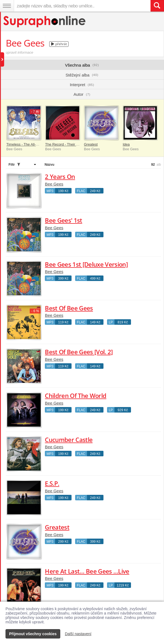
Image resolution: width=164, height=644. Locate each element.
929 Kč (123, 410)
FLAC (81, 191)
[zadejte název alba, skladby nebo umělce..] (82, 6)
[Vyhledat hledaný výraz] (157, 6)
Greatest (91, 144)
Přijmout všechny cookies (33, 634)
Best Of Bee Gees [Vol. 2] (79, 352)
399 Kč (63, 279)
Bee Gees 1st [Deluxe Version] (86, 264)
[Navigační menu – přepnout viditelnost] (7, 6)
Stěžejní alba (82, 75)
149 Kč (95, 322)
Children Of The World (76, 395)
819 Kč (123, 322)
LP (111, 322)
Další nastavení (78, 634)
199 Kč (63, 191)
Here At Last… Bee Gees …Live (87, 571)
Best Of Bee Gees (69, 308)
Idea (126, 144)
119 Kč (63, 322)
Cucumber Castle (69, 440)
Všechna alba (82, 65)
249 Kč (95, 191)
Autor (82, 94)
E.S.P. (52, 483)
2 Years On (60, 176)
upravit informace (20, 52)
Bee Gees (54, 184)
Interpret (82, 85)
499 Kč (95, 279)
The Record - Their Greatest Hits (71, 144)
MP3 (50, 191)
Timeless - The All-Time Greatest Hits (36, 144)
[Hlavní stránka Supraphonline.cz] (45, 22)
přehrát (59, 44)
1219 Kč (123, 585)
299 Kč (63, 542)
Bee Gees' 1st (63, 220)
